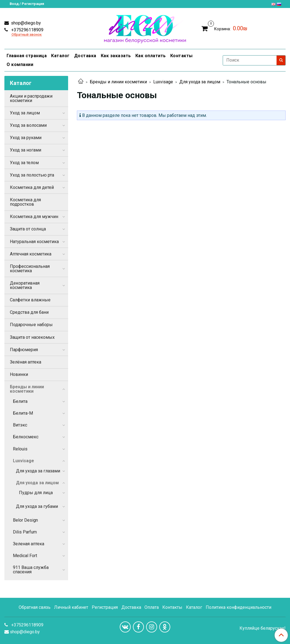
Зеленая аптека (29, 544)
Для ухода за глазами (38, 471)
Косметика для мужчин (34, 217)
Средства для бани (29, 312)
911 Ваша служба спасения (31, 570)
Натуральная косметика (34, 242)
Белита (20, 401)
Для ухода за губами (37, 506)
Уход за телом (24, 163)
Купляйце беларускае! (263, 628)
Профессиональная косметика (30, 269)
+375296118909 (27, 30)
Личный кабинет (71, 607)
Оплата (152, 607)
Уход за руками (26, 138)
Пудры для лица (36, 493)
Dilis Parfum (25, 532)
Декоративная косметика (25, 285)
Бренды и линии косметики (118, 82)
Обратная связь (35, 607)
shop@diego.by (25, 23)
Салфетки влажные (30, 300)
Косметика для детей (32, 187)
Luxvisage (163, 82)
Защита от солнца (28, 229)
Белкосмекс (26, 437)
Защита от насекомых (32, 337)
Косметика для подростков (25, 202)
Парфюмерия (24, 350)
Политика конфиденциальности (239, 607)
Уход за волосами (28, 125)
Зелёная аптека (26, 362)
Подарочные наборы (31, 325)
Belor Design (25, 520)
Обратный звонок (27, 35)
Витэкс (20, 425)
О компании (20, 64)
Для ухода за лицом (200, 82)
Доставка (85, 56)
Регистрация (105, 607)
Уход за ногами (26, 150)
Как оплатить (151, 56)
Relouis (20, 449)
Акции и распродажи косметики (31, 98)
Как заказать (116, 56)
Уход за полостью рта (32, 175)
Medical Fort (25, 556)
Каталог (60, 56)
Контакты (182, 56)
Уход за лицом (25, 113)
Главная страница (27, 56)
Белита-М (23, 413)
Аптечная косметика (31, 254)
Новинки (19, 374)
